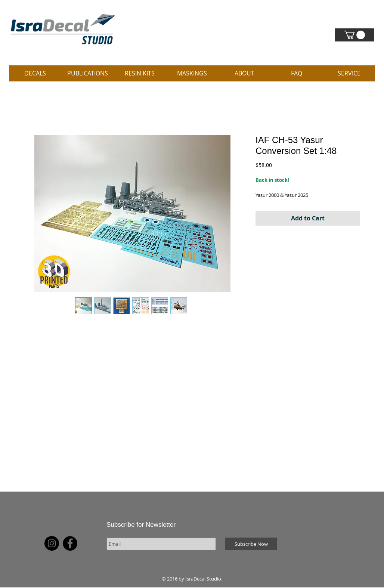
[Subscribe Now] (251, 544)
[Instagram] (52, 543)
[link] (354, 35)
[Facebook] (70, 543)
